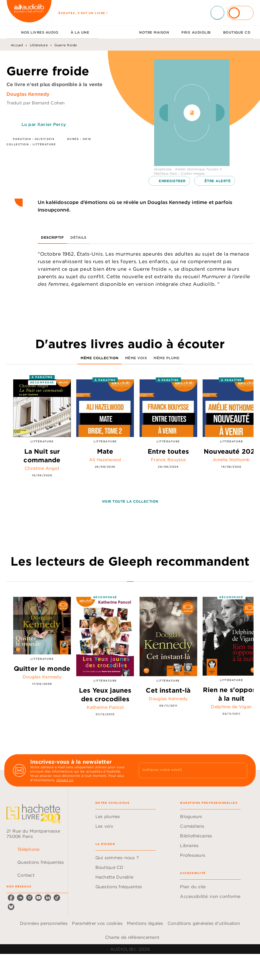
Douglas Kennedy (28, 94)
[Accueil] (29, 13)
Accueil (17, 45)
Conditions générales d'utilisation (204, 923)
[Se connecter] (240, 13)
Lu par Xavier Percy (44, 124)
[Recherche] (217, 13)
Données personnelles (44, 923)
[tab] (12, 32)
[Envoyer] (241, 770)
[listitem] (11, 898)
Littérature (39, 45)
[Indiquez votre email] (186, 770)
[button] (169, 181)
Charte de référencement (132, 937)
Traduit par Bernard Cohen (36, 103)
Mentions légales (145, 923)
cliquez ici (65, 780)
